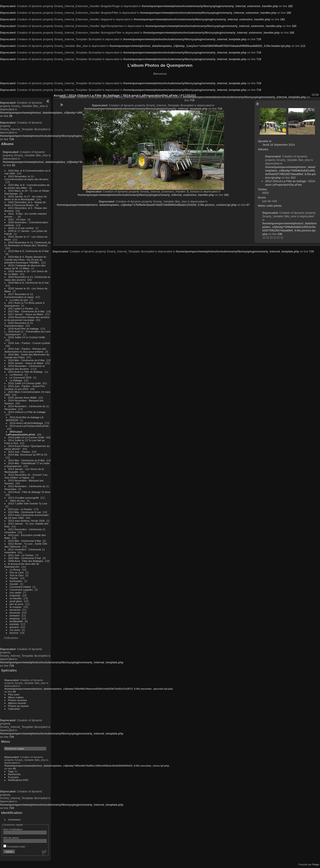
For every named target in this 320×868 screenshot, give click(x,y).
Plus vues (14, 694)
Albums (7, 144)
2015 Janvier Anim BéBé (22, 398)
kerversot (15, 610)
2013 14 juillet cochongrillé (24, 498)
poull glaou (16, 601)
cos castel (15, 592)
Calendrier (14, 709)
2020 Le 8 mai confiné (21, 228)
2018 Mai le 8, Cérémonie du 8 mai (28, 283)
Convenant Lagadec (21, 590)
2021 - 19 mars (17, 219)
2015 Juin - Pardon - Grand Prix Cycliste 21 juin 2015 (25, 387)
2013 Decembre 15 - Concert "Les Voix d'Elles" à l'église (26, 476)
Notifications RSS (18, 780)
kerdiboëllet (16, 621)
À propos (13, 777)
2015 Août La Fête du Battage (25, 372)
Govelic (14, 584)
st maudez (16, 598)
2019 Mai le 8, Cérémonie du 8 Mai (28, 251)
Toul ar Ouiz (17, 575)
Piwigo (316, 864)
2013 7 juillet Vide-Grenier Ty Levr (28, 503)
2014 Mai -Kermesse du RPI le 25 (28, 455)
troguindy (15, 595)
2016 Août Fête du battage (24, 329)
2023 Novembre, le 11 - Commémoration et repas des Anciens (26, 178)
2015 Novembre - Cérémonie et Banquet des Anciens (25, 367)
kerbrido (14, 624)
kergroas (15, 618)
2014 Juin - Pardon (19, 452)
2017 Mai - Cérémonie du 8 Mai (26, 311)
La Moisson (16, 375)
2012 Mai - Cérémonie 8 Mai (25, 541)
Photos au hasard (18, 706)
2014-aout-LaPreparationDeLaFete (21, 433)
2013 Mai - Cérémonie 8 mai (25, 512)
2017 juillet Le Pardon (21, 308)
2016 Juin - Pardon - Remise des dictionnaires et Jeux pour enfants (25, 350)
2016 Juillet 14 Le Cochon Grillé (27, 337)
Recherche (14, 774)
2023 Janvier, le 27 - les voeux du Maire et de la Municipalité (26, 198)
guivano (14, 627)
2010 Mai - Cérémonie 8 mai (25, 558)
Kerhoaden (16, 581)
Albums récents (17, 703)
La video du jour (19, 300)
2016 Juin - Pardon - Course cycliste (29, 343)
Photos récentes (18, 700)
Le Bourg (15, 569)
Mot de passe (11, 838)
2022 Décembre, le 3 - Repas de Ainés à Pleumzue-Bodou (25, 204)
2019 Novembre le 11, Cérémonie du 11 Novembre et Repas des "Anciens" (28, 244)
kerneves (15, 613)
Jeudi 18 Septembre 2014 (279, 145)
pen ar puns (17, 604)
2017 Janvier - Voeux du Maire (26, 314)
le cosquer (16, 607)
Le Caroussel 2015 (21, 377)
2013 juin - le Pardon (20, 509)
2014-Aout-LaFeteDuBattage (26, 423)
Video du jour (17, 501)
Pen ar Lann (17, 572)
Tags (11, 771)
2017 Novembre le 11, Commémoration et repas (19, 296)
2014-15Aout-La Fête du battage (27, 412)
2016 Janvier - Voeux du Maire (26, 363)
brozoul (14, 633)
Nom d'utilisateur (13, 829)
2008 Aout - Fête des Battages (26, 561)
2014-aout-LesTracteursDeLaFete (29, 426)
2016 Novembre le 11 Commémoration (19, 324)
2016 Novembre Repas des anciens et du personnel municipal (27, 319)
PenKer (14, 578)
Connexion (14, 819)
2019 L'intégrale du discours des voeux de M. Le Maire (25, 267)
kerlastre (15, 615)
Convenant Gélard (20, 587)
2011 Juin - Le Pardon (21, 555)
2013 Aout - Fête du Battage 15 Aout (29, 492)
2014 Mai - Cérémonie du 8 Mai (26, 460)
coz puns (15, 630)
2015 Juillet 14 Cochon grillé (25, 383)
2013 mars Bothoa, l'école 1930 (26, 521)
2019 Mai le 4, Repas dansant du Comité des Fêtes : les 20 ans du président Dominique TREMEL (25, 260)
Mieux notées (16, 697)
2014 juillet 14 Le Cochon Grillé (26, 437)
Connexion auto (14, 846)
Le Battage (16, 380)
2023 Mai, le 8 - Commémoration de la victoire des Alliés (27, 186)
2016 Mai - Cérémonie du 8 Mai (26, 360)
